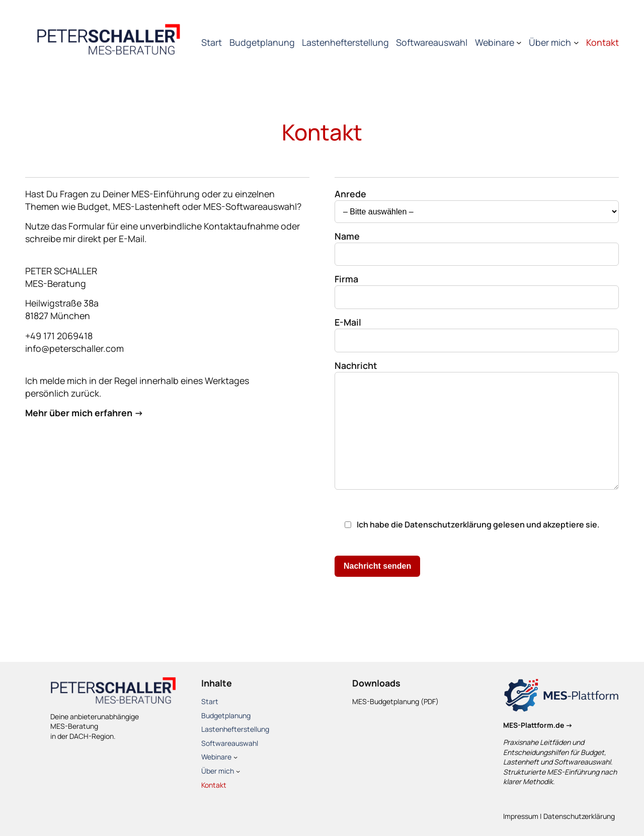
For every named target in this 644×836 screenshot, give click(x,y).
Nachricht (477, 426)
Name (477, 245)
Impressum (521, 816)
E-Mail (477, 331)
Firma (477, 287)
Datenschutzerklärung (448, 524)
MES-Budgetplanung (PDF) (395, 701)
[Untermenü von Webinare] (519, 43)
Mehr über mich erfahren (79, 413)
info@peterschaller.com (74, 348)
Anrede (477, 202)
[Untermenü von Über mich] (576, 43)
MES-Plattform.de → (538, 725)
